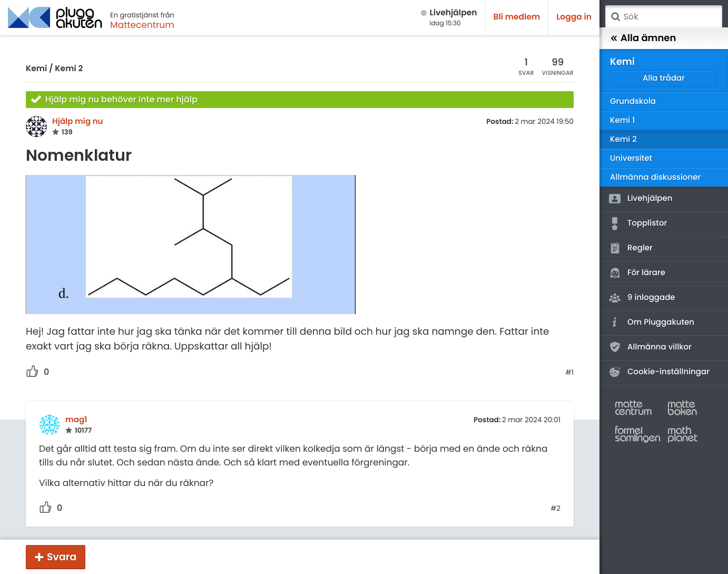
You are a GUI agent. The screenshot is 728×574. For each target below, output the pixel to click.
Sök (615, 17)
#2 (555, 509)
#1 (569, 373)
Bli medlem (517, 17)
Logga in (574, 17)
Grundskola (633, 101)
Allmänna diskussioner (655, 177)
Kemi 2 (69, 69)
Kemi (36, 69)
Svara (62, 557)
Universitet (631, 158)
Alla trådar (664, 78)
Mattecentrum (142, 25)
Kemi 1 (622, 120)
